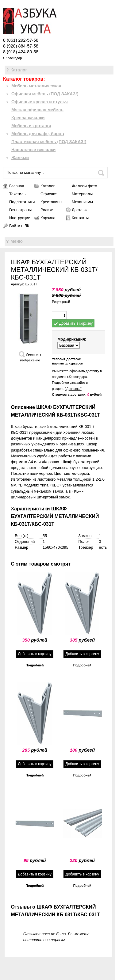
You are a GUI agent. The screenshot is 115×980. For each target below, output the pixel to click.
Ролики (47, 210)
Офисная (49, 194)
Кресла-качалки (28, 118)
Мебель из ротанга (31, 126)
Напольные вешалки (33, 150)
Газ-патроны (20, 210)
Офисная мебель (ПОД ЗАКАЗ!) (45, 94)
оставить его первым (44, 940)
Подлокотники (22, 202)
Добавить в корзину (73, 324)
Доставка (80, 210)
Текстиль (17, 194)
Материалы (82, 194)
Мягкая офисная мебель (37, 110)
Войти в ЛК (19, 226)
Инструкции (20, 218)
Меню (17, 241)
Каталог (19, 70)
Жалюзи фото (84, 186)
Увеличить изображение (31, 357)
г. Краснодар (12, 58)
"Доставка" (73, 389)
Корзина (48, 218)
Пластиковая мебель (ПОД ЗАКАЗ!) (49, 142)
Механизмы (82, 202)
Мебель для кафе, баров (38, 134)
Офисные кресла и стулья (40, 102)
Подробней (34, 665)
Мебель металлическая (36, 86)
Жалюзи (20, 158)
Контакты (80, 218)
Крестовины (51, 202)
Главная (17, 186)
